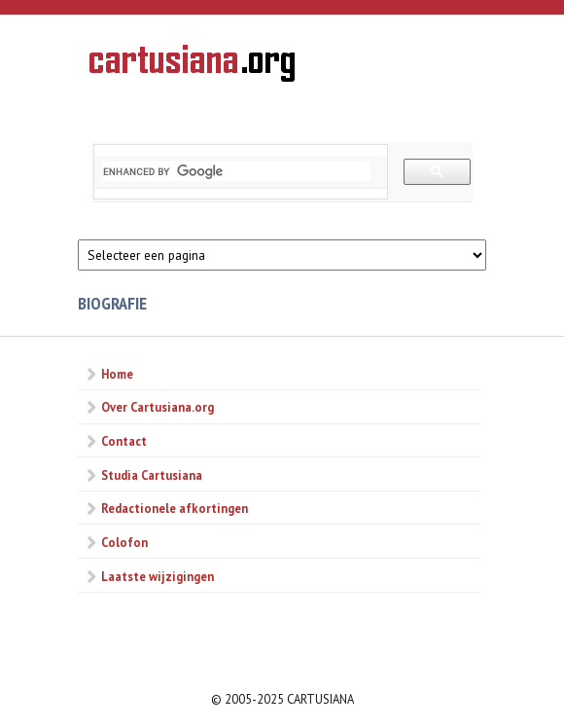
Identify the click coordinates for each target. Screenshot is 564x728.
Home (117, 374)
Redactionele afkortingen (175, 508)
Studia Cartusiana (152, 475)
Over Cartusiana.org (158, 407)
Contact (124, 441)
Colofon (124, 542)
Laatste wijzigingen (158, 576)
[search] (237, 171)
